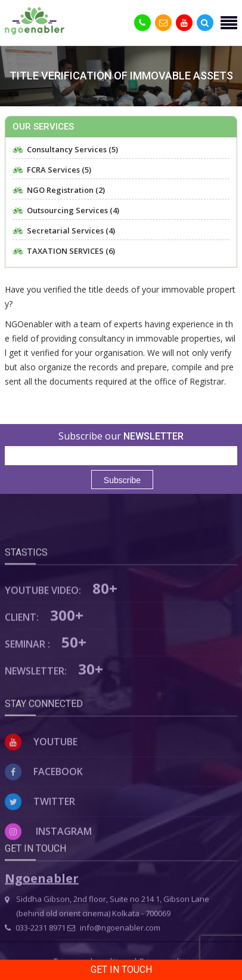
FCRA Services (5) (59, 170)
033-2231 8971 (35, 950)
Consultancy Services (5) (72, 150)
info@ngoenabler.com (114, 950)
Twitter (40, 838)
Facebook (44, 808)
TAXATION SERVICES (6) (71, 251)
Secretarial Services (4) (71, 231)
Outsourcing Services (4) (73, 211)
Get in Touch (121, 970)
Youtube (41, 778)
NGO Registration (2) (66, 190)
